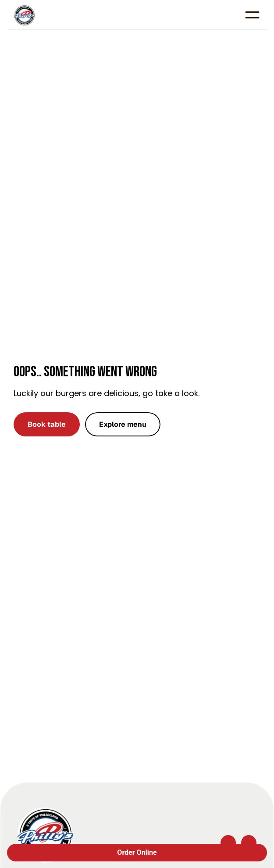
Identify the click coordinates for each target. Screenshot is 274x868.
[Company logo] (45, 835)
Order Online (137, 852)
